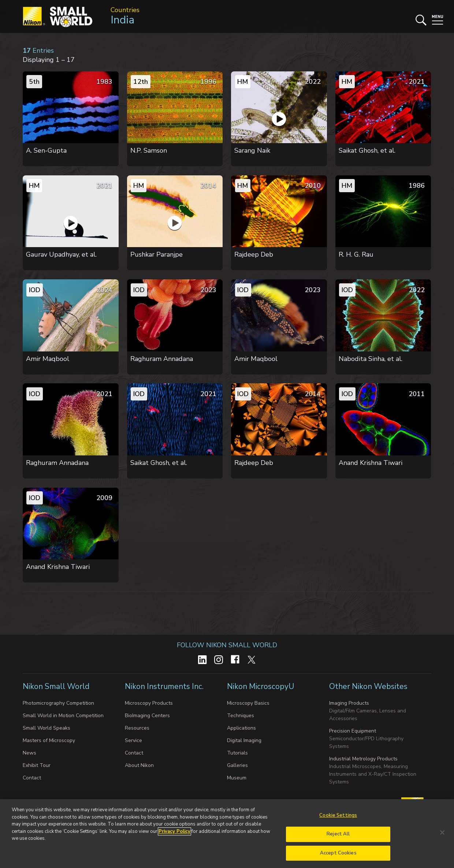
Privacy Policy (174, 835)
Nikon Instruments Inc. (165, 686)
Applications (241, 728)
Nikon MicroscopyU (261, 686)
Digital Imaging (244, 740)
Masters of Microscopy (49, 740)
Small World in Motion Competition (63, 716)
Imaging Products (349, 703)
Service (133, 740)
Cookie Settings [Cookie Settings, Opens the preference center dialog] (338, 820)
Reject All (338, 838)
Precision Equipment (353, 731)
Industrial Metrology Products (363, 759)
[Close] (442, 837)
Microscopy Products (149, 703)
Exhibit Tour (37, 765)
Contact (32, 778)
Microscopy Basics (248, 703)
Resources (137, 728)
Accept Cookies (338, 857)
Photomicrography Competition (58, 703)
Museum (237, 778)
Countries (125, 10)
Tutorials (237, 753)
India (122, 20)
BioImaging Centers (147, 716)
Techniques (241, 716)
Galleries (237, 765)
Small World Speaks (46, 728)
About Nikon (139, 765)
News (29, 753)
